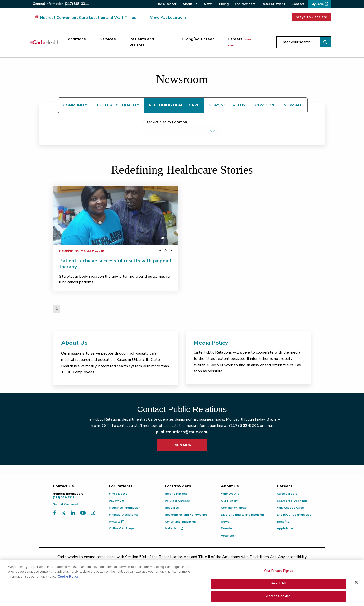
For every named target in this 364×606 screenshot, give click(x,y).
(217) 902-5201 (244, 426)
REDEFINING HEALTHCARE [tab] (174, 105)
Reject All (279, 595)
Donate (227, 528)
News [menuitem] (208, 4)
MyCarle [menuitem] (318, 4)
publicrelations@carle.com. (182, 432)
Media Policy (211, 343)
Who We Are (230, 494)
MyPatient (174, 528)
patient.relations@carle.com (264, 563)
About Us (74, 343)
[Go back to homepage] (45, 42)
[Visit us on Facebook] (55, 513)
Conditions (76, 39)
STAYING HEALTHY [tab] (227, 105)
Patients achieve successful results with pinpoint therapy (115, 264)
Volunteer (228, 536)
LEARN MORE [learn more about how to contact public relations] (182, 445)
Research (172, 508)
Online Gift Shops (122, 528)
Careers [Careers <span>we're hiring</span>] (240, 42)
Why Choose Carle (290, 508)
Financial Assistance (124, 515)
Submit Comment (65, 504)
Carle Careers (287, 494)
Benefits (283, 522)
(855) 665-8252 (216, 563)
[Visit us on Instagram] (93, 513)
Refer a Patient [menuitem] (273, 4)
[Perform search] (325, 42)
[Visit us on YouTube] (83, 513)
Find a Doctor (119, 494)
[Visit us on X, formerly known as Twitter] (64, 513)
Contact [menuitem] (298, 4)
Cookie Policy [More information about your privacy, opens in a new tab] (68, 588)
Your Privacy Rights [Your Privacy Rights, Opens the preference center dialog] (278, 582)
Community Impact (234, 508)
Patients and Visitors (142, 42)
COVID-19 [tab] (265, 105)
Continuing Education (180, 522)
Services (108, 39)
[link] (116, 215)
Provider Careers (177, 501)
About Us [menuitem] (190, 4)
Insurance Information (125, 508)
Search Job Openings (292, 501)
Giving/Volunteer (198, 39)
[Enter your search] (304, 42)
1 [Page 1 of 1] (57, 309)
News (225, 522)
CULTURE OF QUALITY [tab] (118, 105)
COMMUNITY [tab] (75, 105)
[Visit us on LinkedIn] (73, 513)
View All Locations (168, 17)
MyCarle (117, 522)
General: (61, 4)
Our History (229, 501)
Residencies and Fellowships (186, 515)
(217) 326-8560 (160, 563)
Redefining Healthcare (82, 251)
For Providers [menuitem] (245, 4)
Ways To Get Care (312, 17)
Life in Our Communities (294, 515)
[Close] (356, 594)
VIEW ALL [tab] (293, 105)
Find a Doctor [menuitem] (166, 4)
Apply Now (285, 528)
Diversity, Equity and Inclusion (242, 515)
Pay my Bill (117, 501)
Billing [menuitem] (224, 4)
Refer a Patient (176, 494)
